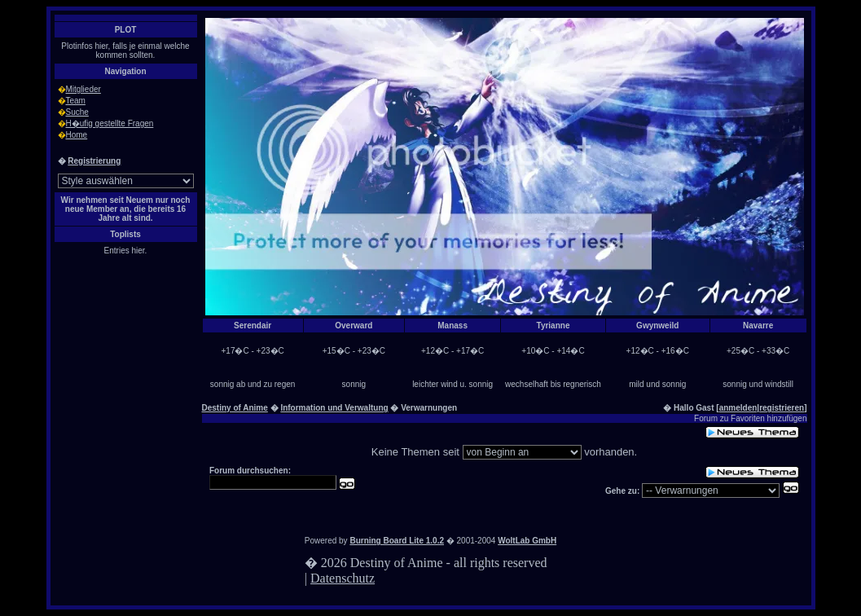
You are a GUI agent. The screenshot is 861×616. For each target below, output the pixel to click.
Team (76, 101)
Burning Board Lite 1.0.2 (397, 541)
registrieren (782, 408)
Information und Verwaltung (334, 408)
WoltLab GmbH (527, 541)
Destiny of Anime (235, 408)
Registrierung (94, 161)
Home (77, 135)
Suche (77, 112)
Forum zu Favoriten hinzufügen (750, 418)
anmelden (738, 408)
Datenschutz (343, 578)
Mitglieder (83, 89)
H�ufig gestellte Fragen (110, 123)
